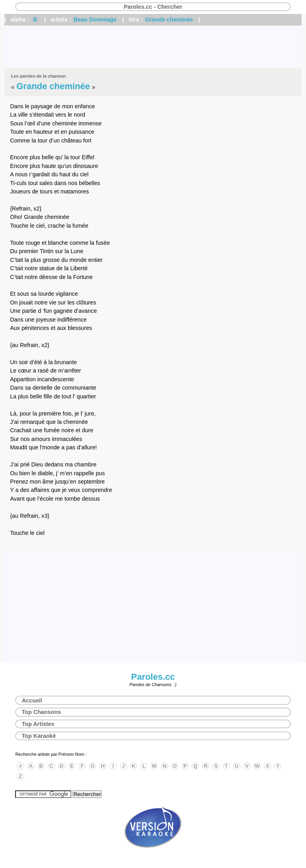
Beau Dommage (95, 20)
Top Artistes (38, 724)
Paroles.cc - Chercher (153, 7)
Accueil (32, 700)
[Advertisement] (153, 47)
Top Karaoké (39, 736)
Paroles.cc (153, 677)
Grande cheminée (169, 20)
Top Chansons (41, 712)
